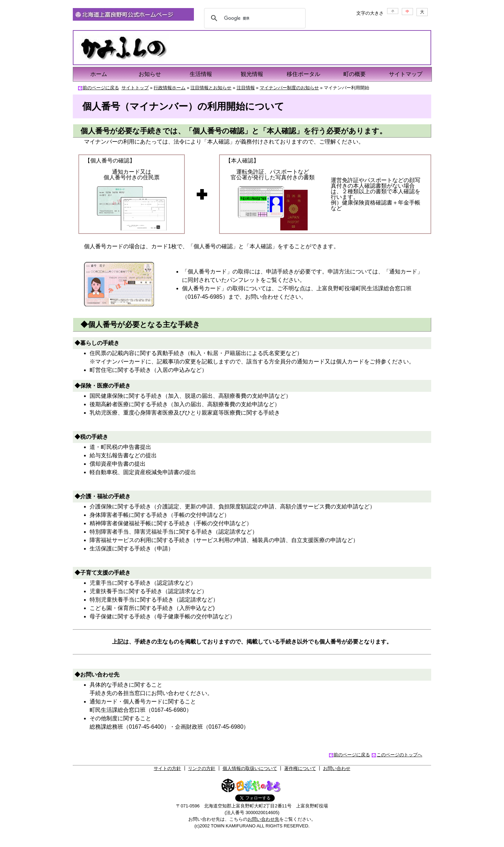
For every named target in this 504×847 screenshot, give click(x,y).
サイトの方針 (167, 768)
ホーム (99, 74)
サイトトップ (135, 88)
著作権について (300, 768)
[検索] (254, 18)
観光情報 (252, 74)
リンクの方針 (202, 768)
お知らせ (150, 74)
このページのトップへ (399, 755)
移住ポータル (303, 74)
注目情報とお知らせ (211, 88)
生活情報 (201, 74)
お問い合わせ (337, 768)
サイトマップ (406, 74)
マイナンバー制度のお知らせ (289, 88)
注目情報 (246, 88)
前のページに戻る (101, 88)
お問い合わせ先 (263, 819)
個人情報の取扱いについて (250, 768)
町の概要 (355, 74)
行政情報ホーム (170, 88)
